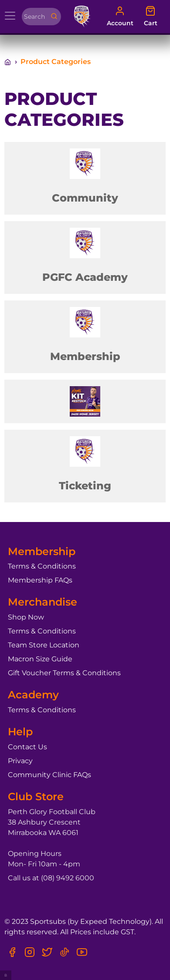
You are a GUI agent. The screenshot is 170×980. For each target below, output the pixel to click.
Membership (85, 356)
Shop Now (26, 617)
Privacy (20, 761)
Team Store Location (44, 645)
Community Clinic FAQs (49, 775)
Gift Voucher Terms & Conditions (64, 673)
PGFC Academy (85, 277)
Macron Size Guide (40, 659)
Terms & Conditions (42, 566)
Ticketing (85, 486)
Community (85, 198)
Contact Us (27, 747)
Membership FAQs (40, 580)
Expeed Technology (115, 921)
